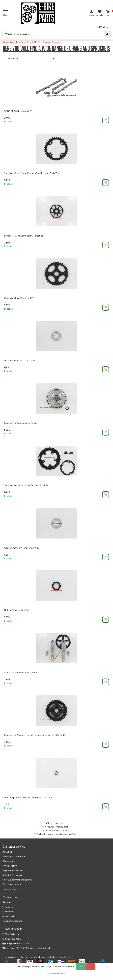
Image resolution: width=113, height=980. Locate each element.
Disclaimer (8, 861)
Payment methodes (13, 870)
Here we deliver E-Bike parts (17, 880)
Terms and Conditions (14, 856)
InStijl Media (66, 957)
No (91, 967)
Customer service (12, 884)
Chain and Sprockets (52, 42)
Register (7, 902)
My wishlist (8, 916)
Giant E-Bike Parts (34, 42)
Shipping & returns (12, 875)
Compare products (12, 921)
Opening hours (10, 889)
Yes (81, 967)
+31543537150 (12, 939)
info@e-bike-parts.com (16, 943)
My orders (8, 907)
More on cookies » (56, 973)
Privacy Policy (10, 866)
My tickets (8, 911)
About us (7, 852)
